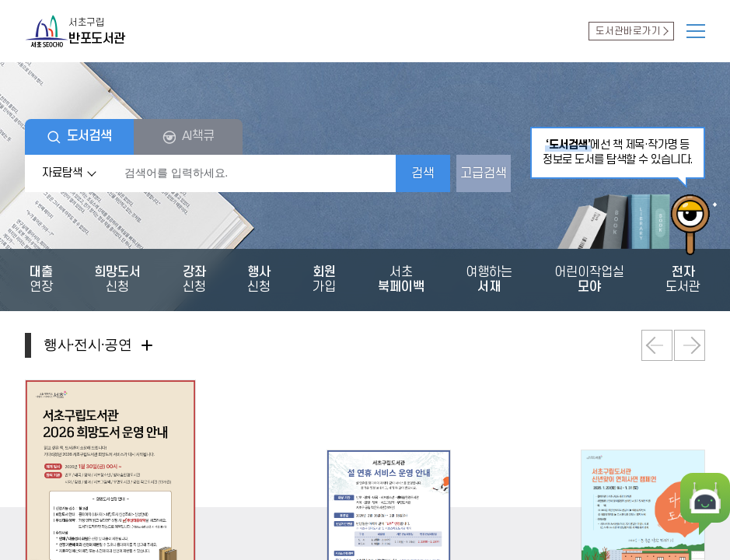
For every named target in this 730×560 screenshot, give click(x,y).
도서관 (631, 31)
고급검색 (484, 173)
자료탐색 (72, 173)
